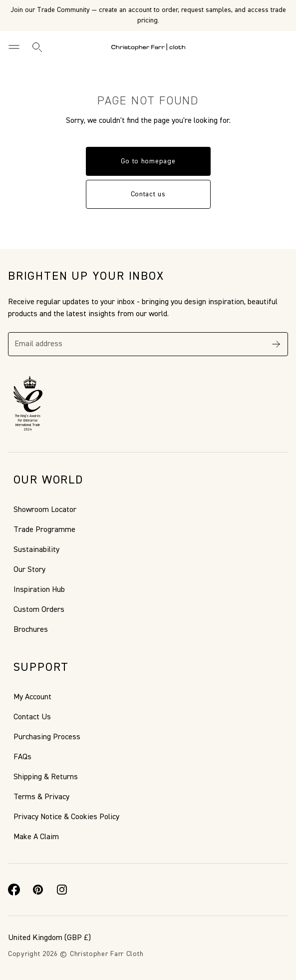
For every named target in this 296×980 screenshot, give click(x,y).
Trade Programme (44, 530)
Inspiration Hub (39, 590)
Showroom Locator (45, 510)
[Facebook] (14, 890)
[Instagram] (62, 890)
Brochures (31, 630)
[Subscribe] (276, 344)
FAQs (22, 757)
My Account (32, 697)
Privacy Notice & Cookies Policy (66, 817)
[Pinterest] (38, 890)
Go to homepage (148, 161)
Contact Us (32, 717)
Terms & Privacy (41, 797)
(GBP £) (49, 938)
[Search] (37, 47)
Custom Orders (39, 610)
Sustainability (36, 550)
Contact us (148, 194)
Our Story (29, 570)
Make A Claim (36, 837)
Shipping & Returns (46, 777)
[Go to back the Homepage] (148, 47)
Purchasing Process (47, 737)
